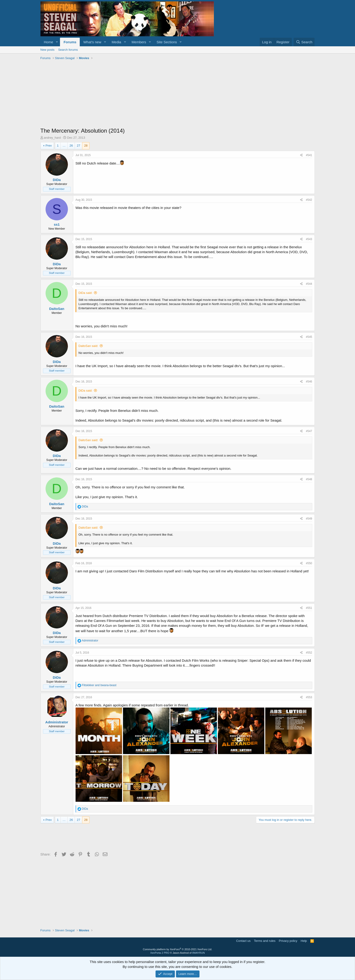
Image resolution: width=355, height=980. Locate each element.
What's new (92, 42)
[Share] (301, 155)
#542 (309, 200)
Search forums (68, 50)
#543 (309, 239)
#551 (309, 608)
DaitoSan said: (88, 346)
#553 (309, 697)
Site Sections (167, 42)
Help (304, 941)
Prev (49, 146)
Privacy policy (288, 941)
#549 (309, 519)
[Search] (304, 42)
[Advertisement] (178, 94)
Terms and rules (265, 941)
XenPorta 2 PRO (160, 953)
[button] (57, 42)
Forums (70, 42)
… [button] (64, 146)
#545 (309, 337)
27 (78, 146)
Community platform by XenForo (178, 949)
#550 (309, 563)
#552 (309, 653)
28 (86, 146)
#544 (309, 284)
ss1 (57, 224)
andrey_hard (52, 138)
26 (71, 146)
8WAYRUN (199, 953)
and (99, 685)
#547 (309, 431)
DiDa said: (86, 293)
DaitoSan (57, 309)
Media (116, 42)
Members (139, 42)
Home (49, 42)
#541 (309, 155)
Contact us (243, 941)
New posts (48, 50)
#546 (309, 382)
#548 (309, 479)
